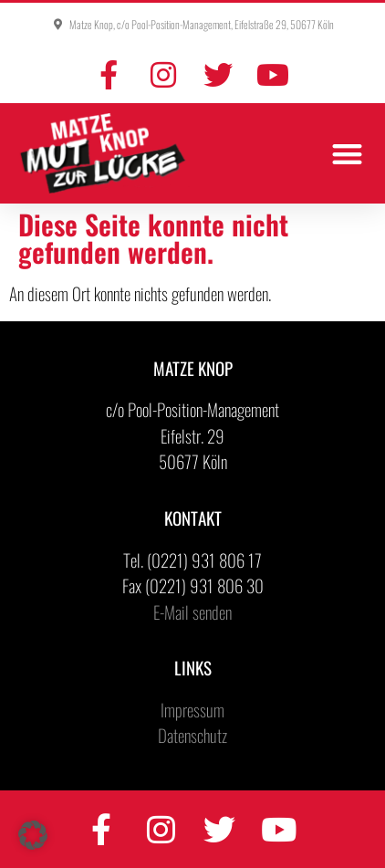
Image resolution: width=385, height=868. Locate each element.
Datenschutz (192, 735)
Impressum (192, 709)
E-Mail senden (192, 612)
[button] (348, 154)
